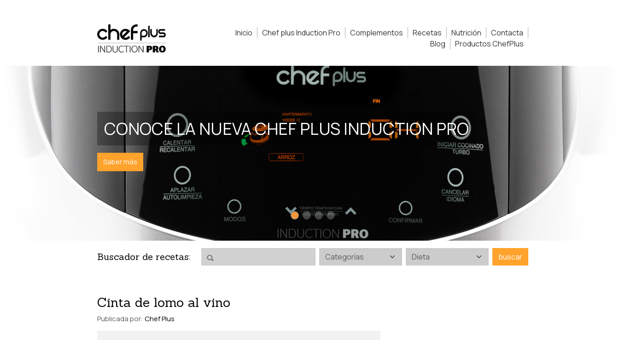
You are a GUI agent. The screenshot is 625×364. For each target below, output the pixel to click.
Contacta (507, 33)
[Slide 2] (307, 215)
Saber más (120, 162)
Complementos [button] (377, 33)
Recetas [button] (427, 33)
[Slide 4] (331, 215)
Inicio (244, 33)
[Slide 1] (295, 215)
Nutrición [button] (466, 33)
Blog (438, 44)
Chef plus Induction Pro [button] (301, 33)
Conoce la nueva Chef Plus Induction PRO (286, 129)
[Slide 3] (319, 215)
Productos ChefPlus (489, 44)
